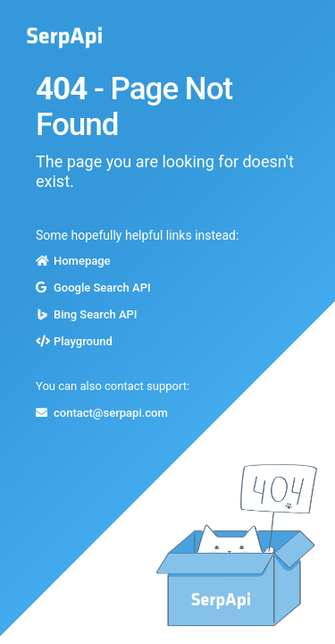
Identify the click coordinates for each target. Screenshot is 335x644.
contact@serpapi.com (111, 413)
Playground (83, 341)
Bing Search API (96, 314)
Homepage (82, 261)
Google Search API (102, 288)
